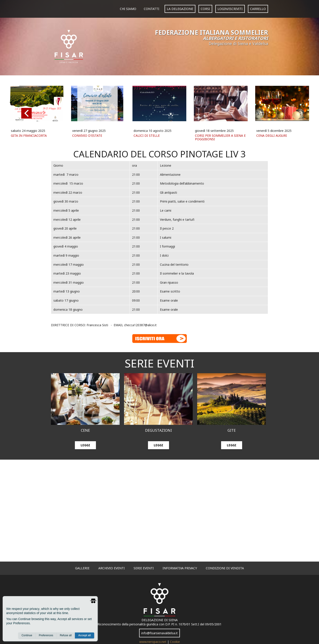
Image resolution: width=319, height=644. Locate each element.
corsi (205, 9)
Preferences (46, 635)
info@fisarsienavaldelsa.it (159, 633)
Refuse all (66, 635)
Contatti (152, 9)
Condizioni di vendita (225, 568)
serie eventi (144, 568)
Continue (27, 635)
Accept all (85, 635)
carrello (258, 9)
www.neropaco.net (153, 642)
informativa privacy (180, 568)
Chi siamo (128, 9)
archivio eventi (112, 568)
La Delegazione (180, 9)
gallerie (82, 568)
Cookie (175, 642)
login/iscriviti (230, 9)
